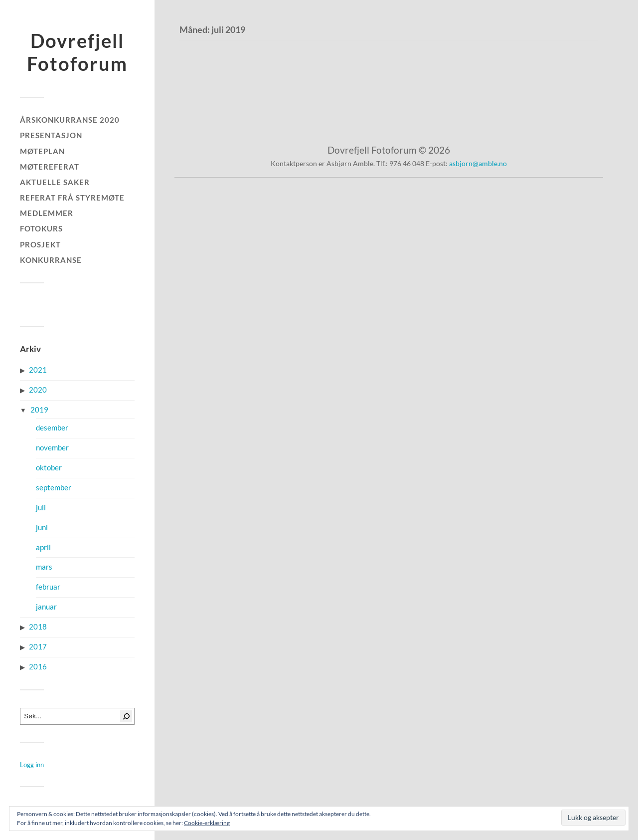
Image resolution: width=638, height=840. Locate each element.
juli (41, 508)
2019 (39, 410)
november (52, 448)
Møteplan (42, 151)
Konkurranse (51, 260)
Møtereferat (50, 167)
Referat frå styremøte (72, 198)
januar (46, 607)
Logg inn (32, 765)
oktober (49, 468)
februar (48, 587)
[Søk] (126, 716)
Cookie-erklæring (207, 823)
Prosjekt (40, 244)
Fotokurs (41, 228)
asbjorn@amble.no (478, 163)
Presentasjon (51, 135)
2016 (38, 667)
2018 (38, 627)
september (54, 488)
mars (44, 567)
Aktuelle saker (55, 182)
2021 (38, 370)
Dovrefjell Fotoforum (77, 52)
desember (52, 428)
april (43, 547)
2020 (38, 390)
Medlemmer (47, 213)
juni (42, 527)
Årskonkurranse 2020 (70, 120)
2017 (38, 647)
